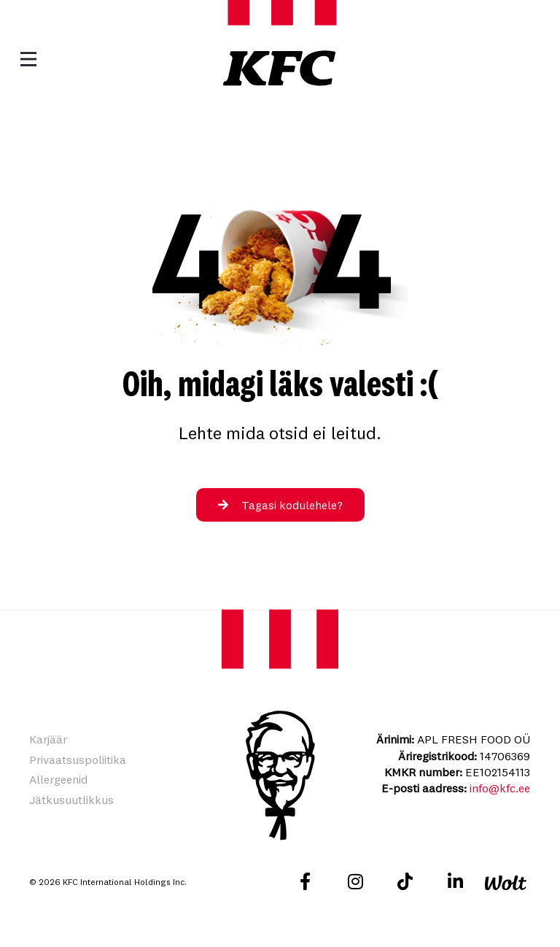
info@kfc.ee (500, 788)
